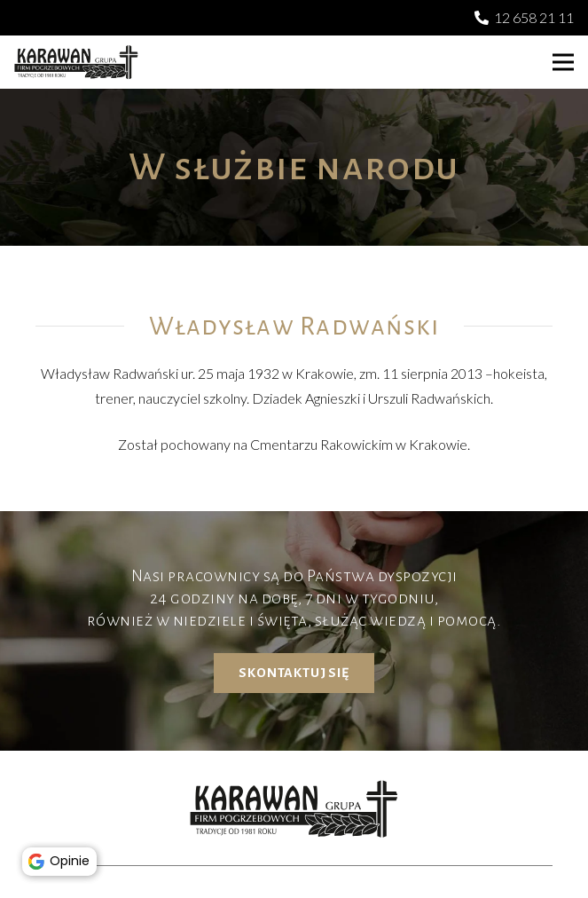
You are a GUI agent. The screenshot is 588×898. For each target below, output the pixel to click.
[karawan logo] (76, 62)
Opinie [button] (62, 859)
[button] (563, 62)
